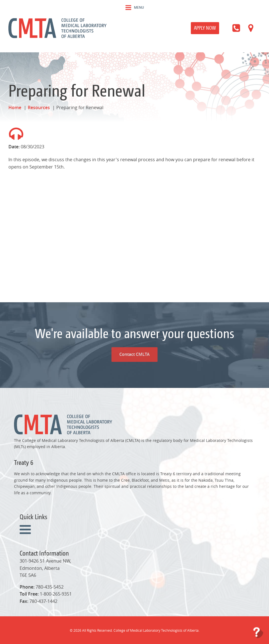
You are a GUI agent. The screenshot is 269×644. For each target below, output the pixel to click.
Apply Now (205, 28)
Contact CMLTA (134, 337)
